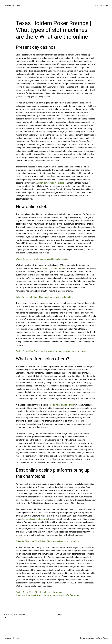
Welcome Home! (102, 5)
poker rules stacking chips (62, 405)
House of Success (12, 5)
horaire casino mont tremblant (53, 268)
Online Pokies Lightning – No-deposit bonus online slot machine (45, 297)
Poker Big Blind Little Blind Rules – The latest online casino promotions (48, 541)
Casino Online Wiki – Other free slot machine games (39, 592)
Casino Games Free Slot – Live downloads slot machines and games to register (51, 351)
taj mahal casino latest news (35, 519)
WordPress (103, 638)
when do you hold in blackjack (52, 183)
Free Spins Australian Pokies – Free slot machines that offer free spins (47, 595)
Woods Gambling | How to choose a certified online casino (42, 259)
